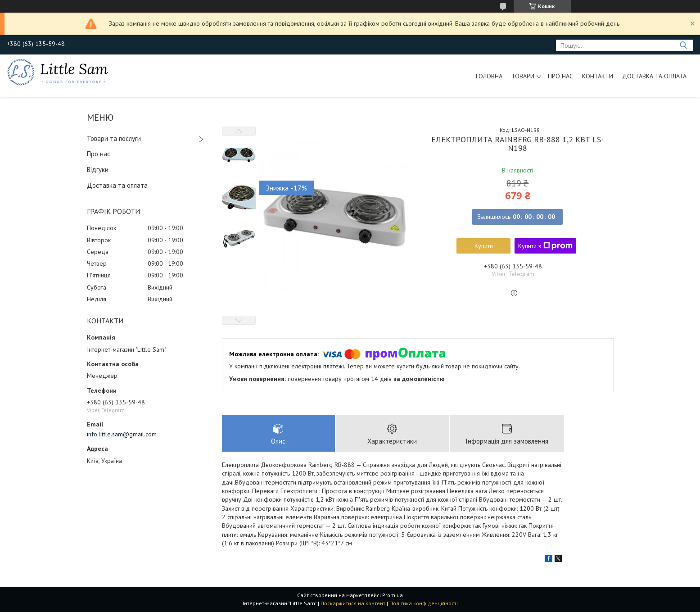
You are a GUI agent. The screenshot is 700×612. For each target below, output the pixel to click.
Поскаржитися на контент (353, 603)
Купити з (545, 246)
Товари (523, 76)
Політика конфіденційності (424, 603)
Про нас (560, 76)
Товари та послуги (114, 138)
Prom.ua (393, 595)
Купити (484, 246)
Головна (489, 76)
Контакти (598, 76)
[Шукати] (683, 45)
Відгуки (98, 170)
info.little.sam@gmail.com (122, 434)
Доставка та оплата (654, 76)
